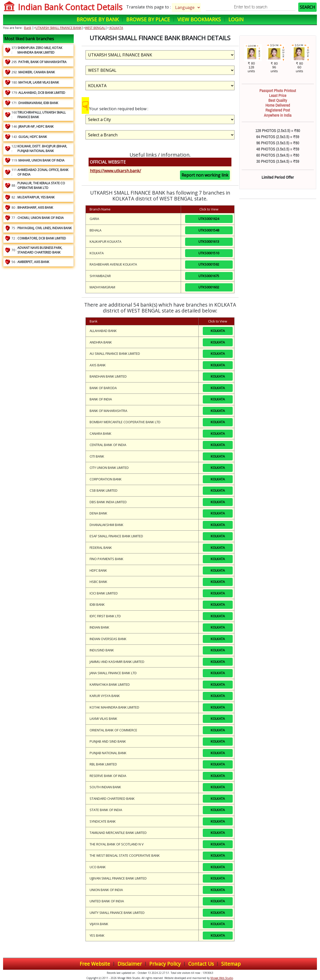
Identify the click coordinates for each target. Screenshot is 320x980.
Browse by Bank (98, 19)
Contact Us (201, 964)
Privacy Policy (165, 964)
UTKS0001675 (209, 276)
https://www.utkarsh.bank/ (115, 171)
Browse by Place (148, 19)
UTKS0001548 (209, 230)
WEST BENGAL (95, 28)
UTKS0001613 (209, 241)
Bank (28, 28)
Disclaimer (130, 964)
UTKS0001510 (209, 253)
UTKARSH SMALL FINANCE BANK (58, 28)
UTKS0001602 (209, 287)
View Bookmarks (199, 19)
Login (236, 19)
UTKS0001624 (209, 219)
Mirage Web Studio (222, 978)
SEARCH (307, 7)
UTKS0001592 (209, 264)
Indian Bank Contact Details (70, 7)
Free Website (95, 964)
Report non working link (205, 175)
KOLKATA (116, 28)
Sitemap (231, 964)
